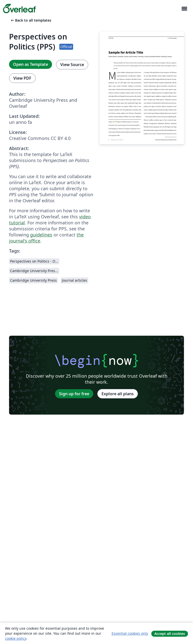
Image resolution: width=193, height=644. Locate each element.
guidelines (41, 235)
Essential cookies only (130, 633)
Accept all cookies (170, 634)
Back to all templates (31, 20)
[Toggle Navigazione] (184, 9)
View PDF (22, 78)
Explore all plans (118, 394)
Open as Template (31, 64)
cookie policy (16, 638)
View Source (72, 65)
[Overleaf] (19, 9)
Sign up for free (74, 394)
